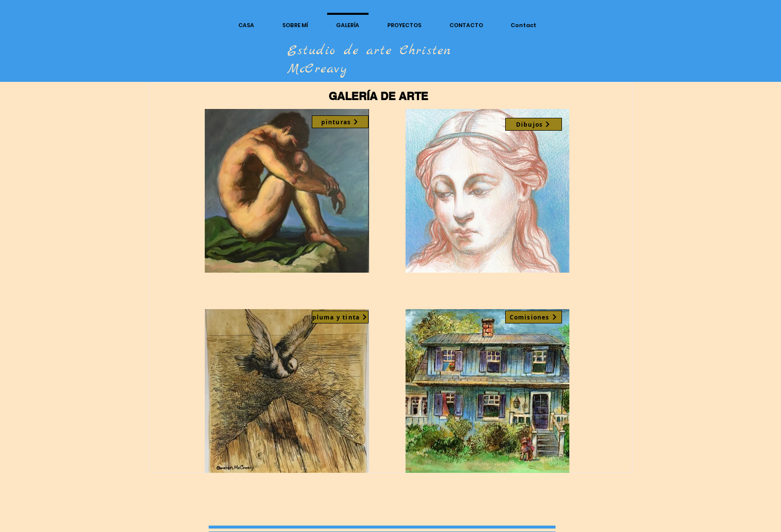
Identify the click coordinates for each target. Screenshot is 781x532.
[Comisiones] (534, 317)
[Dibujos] (534, 124)
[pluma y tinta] (340, 317)
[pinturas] (340, 122)
